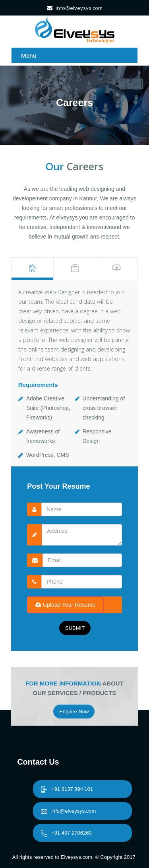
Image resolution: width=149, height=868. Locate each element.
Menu (29, 55)
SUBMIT (75, 628)
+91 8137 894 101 (67, 789)
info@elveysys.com (68, 811)
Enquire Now (74, 712)
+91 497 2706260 (66, 833)
